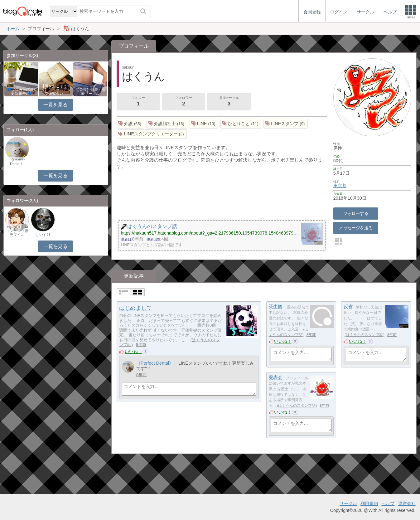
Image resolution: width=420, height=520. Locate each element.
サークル (348, 503)
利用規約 (369, 503)
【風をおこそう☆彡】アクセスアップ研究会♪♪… (56, 90)
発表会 (276, 378)
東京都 (340, 186)
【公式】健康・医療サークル (90, 92)
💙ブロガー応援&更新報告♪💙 (22, 92)
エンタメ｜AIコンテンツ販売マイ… (17, 231)
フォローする (356, 213)
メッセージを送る (356, 228)
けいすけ (43, 235)
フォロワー (184, 102)
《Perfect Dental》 (155, 363)
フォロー (138, 102)
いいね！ (133, 352)
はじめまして (135, 308)
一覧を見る (55, 105)
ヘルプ (388, 503)
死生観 (276, 307)
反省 (348, 307)
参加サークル (229, 102)
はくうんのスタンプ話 (364, 335)
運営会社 (407, 503)
